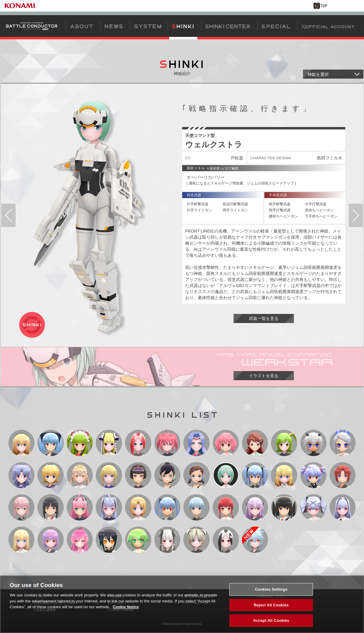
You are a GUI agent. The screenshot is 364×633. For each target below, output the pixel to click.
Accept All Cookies (271, 624)
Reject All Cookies (271, 608)
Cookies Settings (271, 593)
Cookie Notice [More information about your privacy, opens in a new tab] (126, 610)
